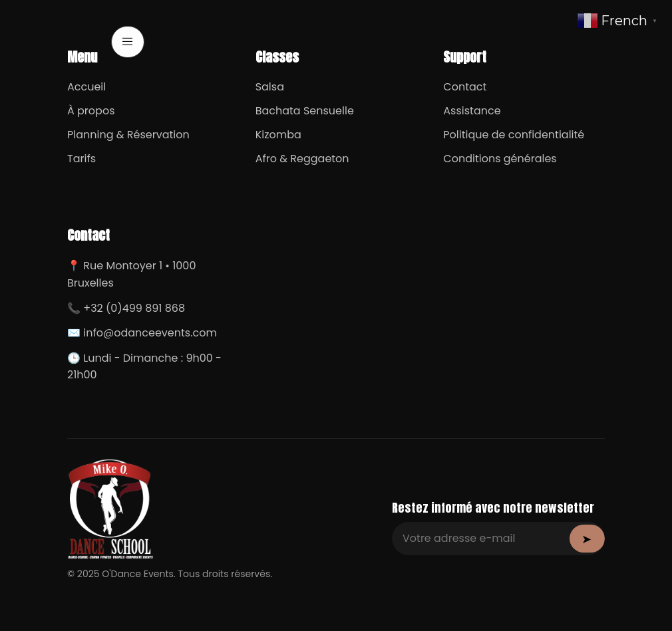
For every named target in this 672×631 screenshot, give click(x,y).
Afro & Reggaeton (302, 159)
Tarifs (82, 159)
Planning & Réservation (128, 135)
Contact (465, 87)
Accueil (86, 87)
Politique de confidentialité (514, 135)
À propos (91, 111)
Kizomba (278, 135)
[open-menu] (128, 42)
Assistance (472, 111)
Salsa (270, 87)
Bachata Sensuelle (305, 111)
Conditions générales (500, 159)
